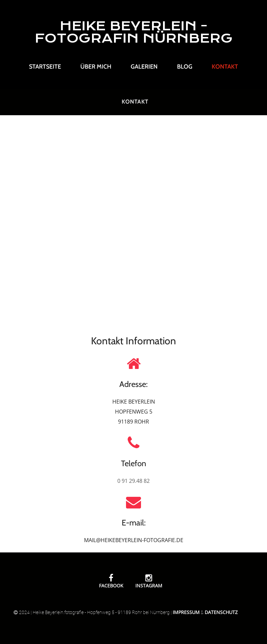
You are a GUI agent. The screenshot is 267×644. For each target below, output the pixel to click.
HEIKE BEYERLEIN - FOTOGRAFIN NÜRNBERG (134, 32)
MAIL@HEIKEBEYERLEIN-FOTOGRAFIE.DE (134, 540)
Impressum (186, 612)
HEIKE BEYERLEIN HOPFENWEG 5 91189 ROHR (134, 412)
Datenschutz (221, 612)
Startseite (45, 67)
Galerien (144, 67)
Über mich (96, 67)
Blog (185, 67)
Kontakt (225, 67)
